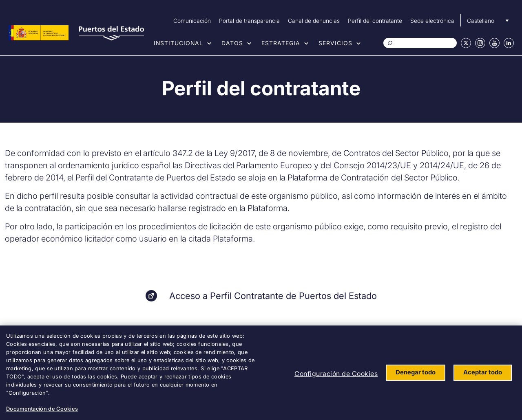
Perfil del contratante (375, 21)
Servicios (335, 43)
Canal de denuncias (314, 21)
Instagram (480, 43)
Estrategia (281, 43)
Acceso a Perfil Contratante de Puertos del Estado (273, 296)
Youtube (494, 43)
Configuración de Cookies (336, 374)
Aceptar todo (483, 372)
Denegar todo (416, 372)
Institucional (178, 43)
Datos (232, 43)
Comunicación (192, 21)
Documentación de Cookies (42, 409)
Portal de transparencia (249, 21)
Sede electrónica (432, 21)
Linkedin (509, 43)
